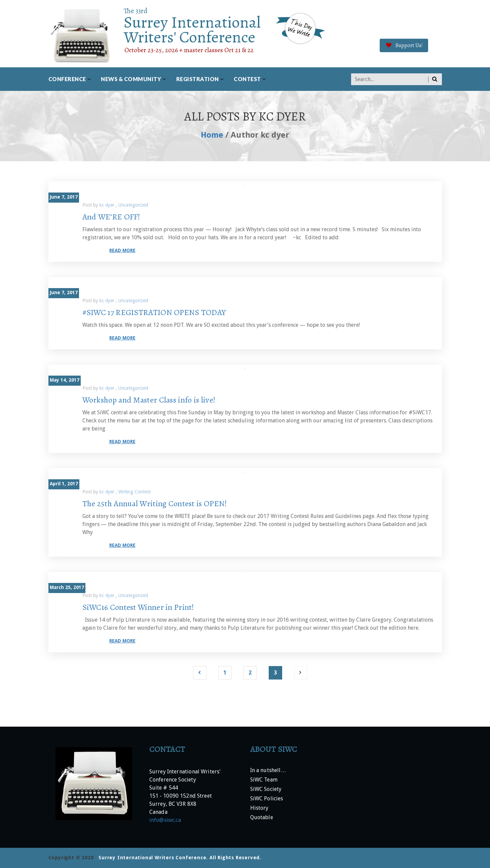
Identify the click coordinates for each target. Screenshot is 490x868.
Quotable (262, 818)
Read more (122, 250)
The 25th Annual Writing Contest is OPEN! (155, 504)
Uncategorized (133, 205)
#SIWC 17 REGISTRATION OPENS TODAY (154, 312)
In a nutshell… (268, 771)
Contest (247, 79)
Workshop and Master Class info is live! (149, 400)
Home (212, 135)
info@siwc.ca (165, 820)
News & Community (131, 79)
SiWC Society (266, 789)
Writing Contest (135, 492)
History (259, 808)
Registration (198, 79)
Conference (67, 79)
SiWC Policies (267, 799)
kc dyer (108, 205)
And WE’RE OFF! (111, 217)
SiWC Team (264, 780)
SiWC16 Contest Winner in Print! (138, 607)
